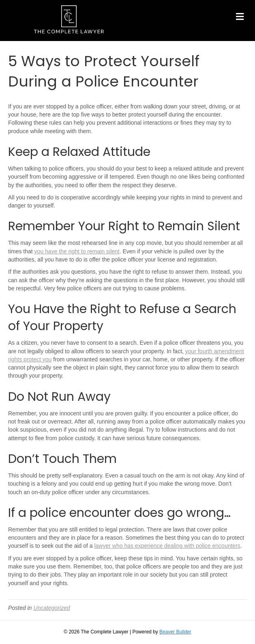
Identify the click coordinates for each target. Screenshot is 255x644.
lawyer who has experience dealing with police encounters (167, 546)
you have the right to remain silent (77, 251)
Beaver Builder (175, 632)
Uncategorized (51, 608)
